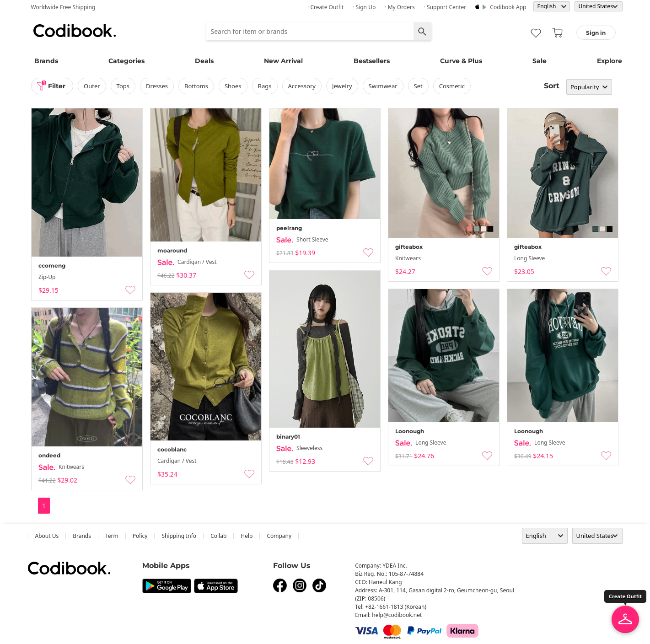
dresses (157, 86)
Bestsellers (372, 61)
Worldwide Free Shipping (63, 7)
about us (47, 536)
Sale (540, 61)
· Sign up (364, 7)
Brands (46, 61)
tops (123, 86)
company (279, 536)
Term (112, 536)
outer (92, 86)
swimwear (383, 86)
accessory (302, 86)
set (418, 86)
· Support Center (445, 7)
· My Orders (400, 7)
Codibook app (508, 7)
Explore (610, 61)
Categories (126, 61)
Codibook (75, 31)
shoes (233, 86)
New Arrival (283, 61)
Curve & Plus (461, 61)
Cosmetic (452, 86)
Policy (140, 536)
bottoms (196, 86)
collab (218, 536)
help (247, 536)
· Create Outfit (325, 7)
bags (265, 86)
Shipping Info (179, 536)
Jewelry (342, 86)
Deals (204, 61)
